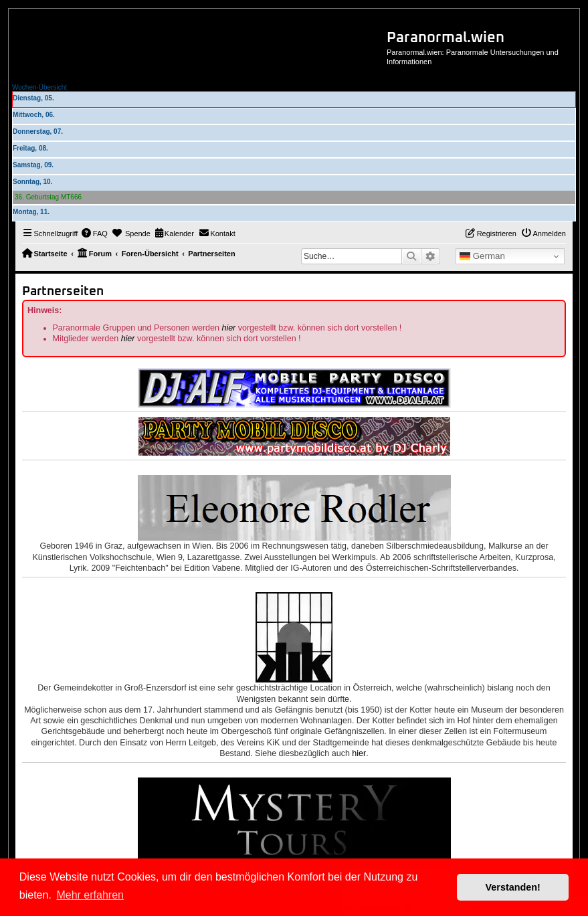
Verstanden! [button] (513, 887)
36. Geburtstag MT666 (48, 197)
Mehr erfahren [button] (90, 895)
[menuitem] (94, 234)
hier (228, 328)
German (482, 256)
